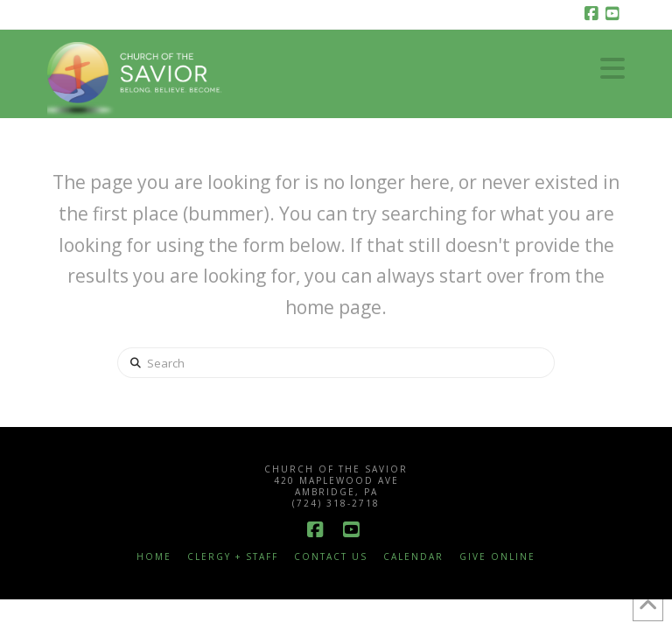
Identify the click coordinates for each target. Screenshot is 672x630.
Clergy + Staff (233, 557)
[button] (612, 68)
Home (154, 557)
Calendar (413, 557)
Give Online (497, 557)
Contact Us (331, 557)
